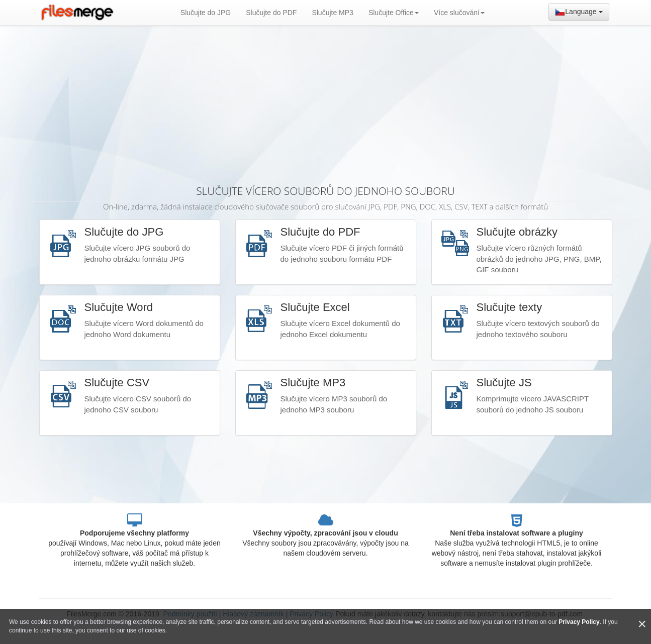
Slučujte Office (394, 13)
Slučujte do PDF (271, 13)
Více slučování (459, 13)
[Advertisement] (326, 100)
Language (579, 12)
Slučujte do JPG (206, 13)
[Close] (642, 624)
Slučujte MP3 (332, 13)
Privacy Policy (579, 622)
